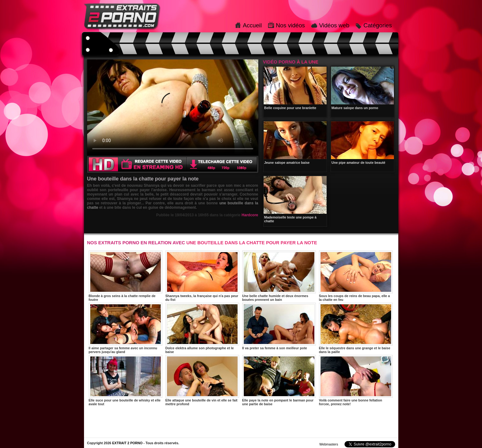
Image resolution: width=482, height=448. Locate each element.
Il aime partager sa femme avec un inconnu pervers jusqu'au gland (126, 328)
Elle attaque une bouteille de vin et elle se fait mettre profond (202, 380)
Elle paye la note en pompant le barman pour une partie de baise (279, 380)
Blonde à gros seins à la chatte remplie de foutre (126, 276)
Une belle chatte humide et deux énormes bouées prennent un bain (279, 276)
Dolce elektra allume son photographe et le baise (202, 328)
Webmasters (329, 444)
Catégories (378, 25)
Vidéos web (334, 25)
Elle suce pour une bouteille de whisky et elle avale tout (126, 380)
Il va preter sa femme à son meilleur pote (279, 326)
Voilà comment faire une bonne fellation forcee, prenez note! (356, 380)
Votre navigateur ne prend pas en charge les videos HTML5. (173, 108)
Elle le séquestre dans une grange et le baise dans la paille (356, 328)
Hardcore (250, 215)
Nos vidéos (290, 25)
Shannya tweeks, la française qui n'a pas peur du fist (202, 276)
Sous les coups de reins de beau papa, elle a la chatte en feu (356, 276)
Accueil (252, 25)
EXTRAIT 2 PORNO (127, 443)
